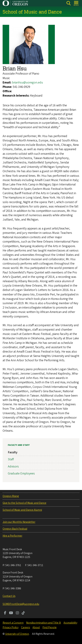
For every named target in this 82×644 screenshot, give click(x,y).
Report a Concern (13, 623)
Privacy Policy (11, 627)
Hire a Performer (12, 536)
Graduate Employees (21, 473)
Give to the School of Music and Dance (24, 503)
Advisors (13, 466)
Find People (50, 627)
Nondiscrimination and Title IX (44, 623)
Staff (11, 459)
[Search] (69, 3)
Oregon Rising (11, 496)
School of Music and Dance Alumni (22, 510)
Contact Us (9, 596)
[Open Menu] (76, 3)
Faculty (13, 452)
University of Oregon (17, 634)
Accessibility (70, 623)
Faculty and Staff (19, 445)
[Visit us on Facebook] (5, 613)
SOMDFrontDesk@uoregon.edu (21, 604)
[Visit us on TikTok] (23, 613)
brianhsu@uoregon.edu (28, 83)
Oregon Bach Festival (15, 529)
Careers (26, 627)
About (36, 627)
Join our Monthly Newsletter (19, 522)
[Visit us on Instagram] (17, 613)
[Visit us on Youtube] (11, 613)
